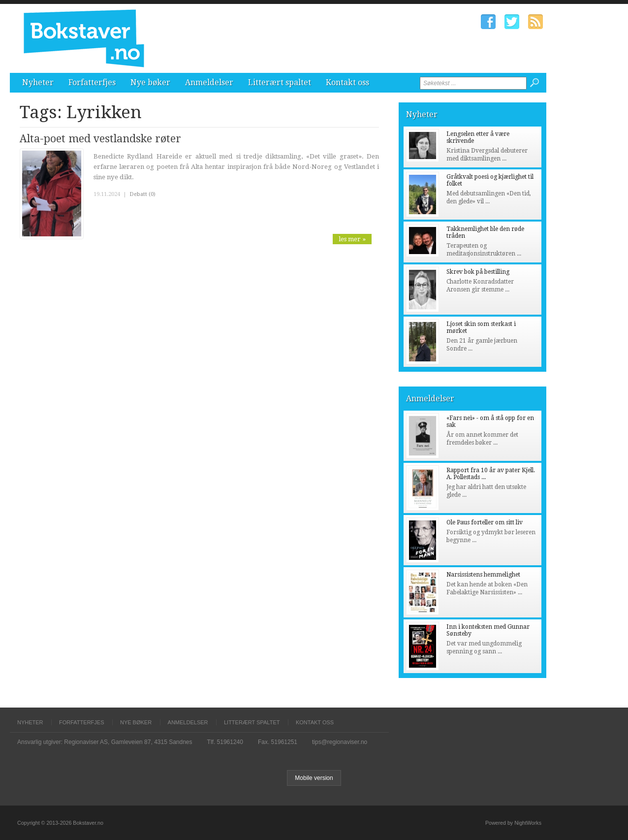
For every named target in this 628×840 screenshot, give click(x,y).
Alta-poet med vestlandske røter (100, 139)
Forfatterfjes (92, 82)
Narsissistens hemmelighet (483, 575)
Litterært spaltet (280, 82)
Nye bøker (150, 82)
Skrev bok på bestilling (478, 272)
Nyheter (38, 82)
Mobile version (314, 778)
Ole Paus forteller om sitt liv (485, 522)
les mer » (352, 239)
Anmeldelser (209, 82)
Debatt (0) (142, 194)
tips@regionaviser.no (340, 742)
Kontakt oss (347, 82)
